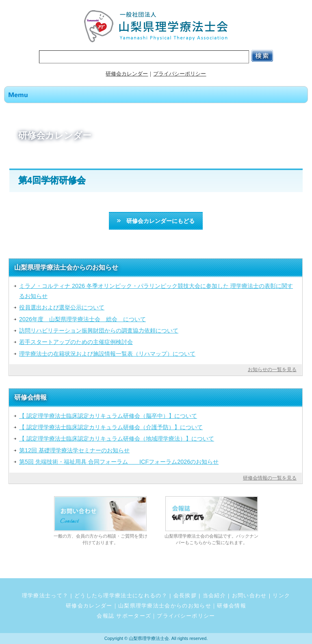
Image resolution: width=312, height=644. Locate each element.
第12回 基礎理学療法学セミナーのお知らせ (74, 450)
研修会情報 (232, 606)
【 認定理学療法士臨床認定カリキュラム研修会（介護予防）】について (111, 427)
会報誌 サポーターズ (124, 616)
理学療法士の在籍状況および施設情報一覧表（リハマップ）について (107, 354)
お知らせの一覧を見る (272, 370)
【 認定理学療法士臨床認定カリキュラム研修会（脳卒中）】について (108, 416)
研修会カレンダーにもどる (156, 221)
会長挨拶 (185, 595)
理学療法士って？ (45, 595)
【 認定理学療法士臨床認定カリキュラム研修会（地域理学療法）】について (117, 439)
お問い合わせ (249, 595)
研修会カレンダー (127, 74)
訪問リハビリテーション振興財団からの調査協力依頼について (99, 331)
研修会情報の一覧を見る (270, 478)
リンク (281, 595)
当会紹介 (214, 595)
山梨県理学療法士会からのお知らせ (165, 606)
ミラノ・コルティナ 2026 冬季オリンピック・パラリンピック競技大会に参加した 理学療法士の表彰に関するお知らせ (156, 291)
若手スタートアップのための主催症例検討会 (76, 342)
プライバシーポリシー (180, 74)
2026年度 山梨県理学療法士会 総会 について (82, 319)
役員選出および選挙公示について (62, 307)
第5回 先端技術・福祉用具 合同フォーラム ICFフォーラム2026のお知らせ (119, 462)
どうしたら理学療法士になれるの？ (121, 595)
